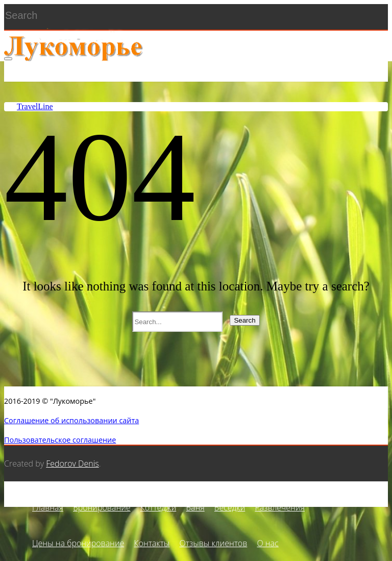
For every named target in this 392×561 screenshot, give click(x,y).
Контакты (152, 543)
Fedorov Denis (72, 464)
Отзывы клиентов (214, 543)
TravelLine (35, 106)
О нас (267, 543)
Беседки (230, 507)
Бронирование (102, 507)
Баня (195, 507)
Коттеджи (158, 507)
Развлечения (280, 507)
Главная (48, 507)
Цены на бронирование (78, 543)
